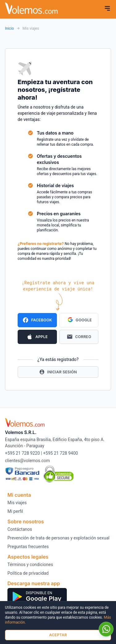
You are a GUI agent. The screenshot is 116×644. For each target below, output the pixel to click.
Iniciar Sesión (58, 372)
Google (79, 320)
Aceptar (58, 635)
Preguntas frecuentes (28, 547)
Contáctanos (20, 529)
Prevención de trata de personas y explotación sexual (58, 538)
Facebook (37, 320)
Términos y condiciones (30, 565)
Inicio (9, 28)
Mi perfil (15, 511)
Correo (79, 337)
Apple (37, 337)
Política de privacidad (28, 573)
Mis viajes (17, 503)
